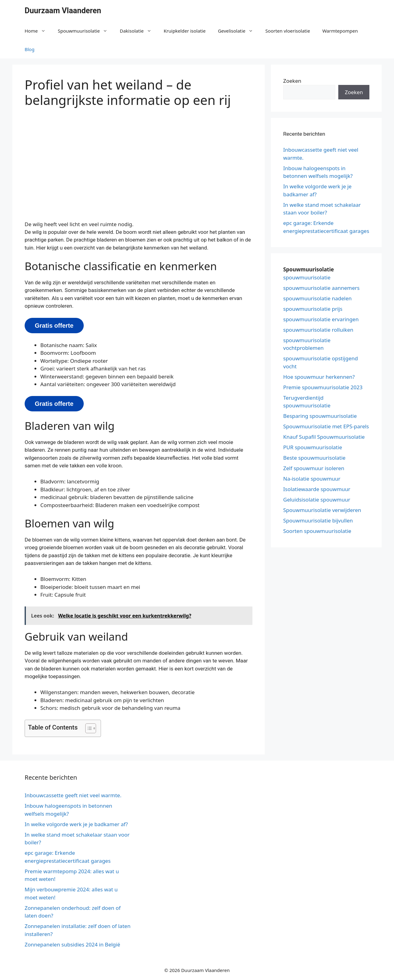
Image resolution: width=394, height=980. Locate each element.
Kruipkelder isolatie (185, 31)
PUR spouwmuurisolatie (313, 447)
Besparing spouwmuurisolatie (320, 416)
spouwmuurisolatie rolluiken (318, 330)
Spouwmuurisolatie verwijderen (322, 510)
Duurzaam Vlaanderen (63, 11)
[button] (88, 728)
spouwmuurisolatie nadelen (318, 298)
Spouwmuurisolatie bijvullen (318, 520)
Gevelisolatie (239, 31)
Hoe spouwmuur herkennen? (319, 377)
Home (38, 31)
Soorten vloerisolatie (288, 31)
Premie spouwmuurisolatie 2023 (323, 387)
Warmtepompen (340, 31)
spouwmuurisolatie (307, 277)
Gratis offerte (54, 326)
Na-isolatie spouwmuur (312, 479)
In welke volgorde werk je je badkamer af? (76, 824)
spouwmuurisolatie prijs (313, 309)
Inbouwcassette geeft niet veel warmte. (73, 795)
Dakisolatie (139, 31)
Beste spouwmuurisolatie (314, 458)
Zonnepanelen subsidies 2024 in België (72, 944)
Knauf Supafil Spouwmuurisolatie (324, 437)
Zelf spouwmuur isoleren (314, 468)
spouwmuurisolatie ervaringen (321, 319)
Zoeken (292, 81)
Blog (30, 49)
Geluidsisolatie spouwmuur (317, 500)
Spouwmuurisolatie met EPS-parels (326, 426)
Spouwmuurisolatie (86, 31)
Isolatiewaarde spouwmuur (317, 489)
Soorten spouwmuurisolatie (317, 531)
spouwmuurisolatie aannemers (321, 288)
